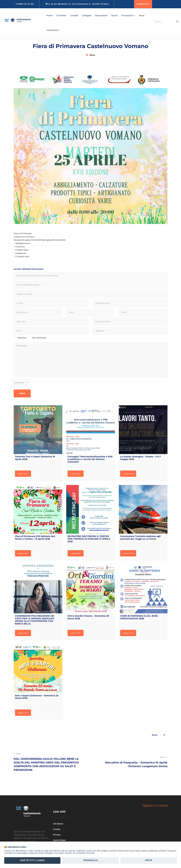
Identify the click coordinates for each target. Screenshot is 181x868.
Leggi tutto (23, 474)
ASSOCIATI (143, 4)
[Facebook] (164, 735)
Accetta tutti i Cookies (32, 860)
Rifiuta (149, 860)
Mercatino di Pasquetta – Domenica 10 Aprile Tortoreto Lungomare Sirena (132, 762)
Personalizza (91, 860)
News (92, 55)
